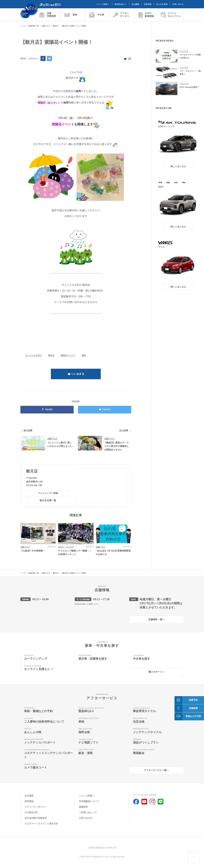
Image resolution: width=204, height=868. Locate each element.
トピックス (184, 51)
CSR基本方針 (31, 812)
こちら (88, 302)
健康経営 (83, 807)
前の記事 (28, 431)
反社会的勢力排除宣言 (36, 818)
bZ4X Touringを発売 (190, 87)
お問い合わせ (178, 4)
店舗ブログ (53, 439)
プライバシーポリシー (36, 807)
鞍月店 (51, 355)
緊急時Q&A (121, 4)
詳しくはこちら (178, 166)
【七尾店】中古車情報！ (33, 551)
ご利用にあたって (88, 812)
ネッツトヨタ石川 (33, 355)
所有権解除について (89, 801)
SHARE (47, 409)
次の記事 (124, 431)
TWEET (105, 409)
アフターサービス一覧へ (156, 770)
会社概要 (135, 4)
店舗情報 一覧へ (156, 619)
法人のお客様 (162, 4)
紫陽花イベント (68, 355)
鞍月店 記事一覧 (48, 500)
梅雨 (84, 355)
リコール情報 (103, 4)
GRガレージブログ (66, 547)
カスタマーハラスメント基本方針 (41, 824)
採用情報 (148, 4)
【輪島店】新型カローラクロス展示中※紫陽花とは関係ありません (117, 446)
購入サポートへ (156, 672)
